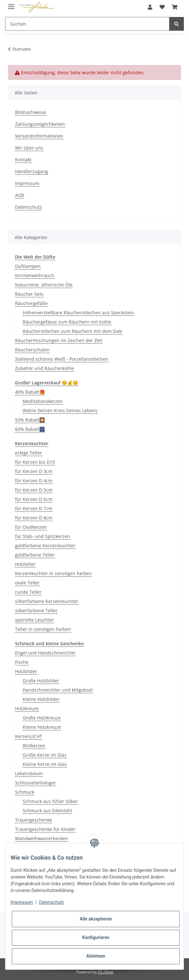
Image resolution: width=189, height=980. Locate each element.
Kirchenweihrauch (35, 275)
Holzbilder (26, 671)
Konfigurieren (96, 937)
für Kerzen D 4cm (34, 481)
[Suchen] (87, 24)
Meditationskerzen (43, 401)
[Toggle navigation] (11, 4)
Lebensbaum (29, 773)
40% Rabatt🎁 (30, 392)
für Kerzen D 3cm (34, 471)
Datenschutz (28, 207)
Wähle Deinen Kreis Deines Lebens (60, 410)
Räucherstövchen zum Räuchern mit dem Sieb (72, 331)
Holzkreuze (27, 708)
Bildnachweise (31, 112)
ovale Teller (27, 583)
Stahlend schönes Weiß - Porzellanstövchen (62, 359)
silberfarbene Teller (36, 610)
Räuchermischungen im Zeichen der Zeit (59, 340)
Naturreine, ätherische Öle (44, 285)
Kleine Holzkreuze (42, 727)
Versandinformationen (39, 136)
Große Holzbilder (41, 681)
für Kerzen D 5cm (34, 490)
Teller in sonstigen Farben (43, 629)
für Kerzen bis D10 (35, 462)
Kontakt (23, 160)
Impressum (27, 183)
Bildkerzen (34, 746)
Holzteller (25, 564)
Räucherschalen (32, 350)
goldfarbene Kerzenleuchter (45, 546)
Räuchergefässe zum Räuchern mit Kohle (67, 322)
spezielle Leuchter (35, 620)
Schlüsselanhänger (35, 783)
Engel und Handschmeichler (45, 653)
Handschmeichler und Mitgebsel (58, 690)
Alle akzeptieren (96, 919)
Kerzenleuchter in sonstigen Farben (53, 573)
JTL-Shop (106, 972)
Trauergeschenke (34, 820)
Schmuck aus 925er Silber (50, 801)
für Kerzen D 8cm (34, 518)
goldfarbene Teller (35, 555)
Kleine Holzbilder (41, 699)
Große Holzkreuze (42, 718)
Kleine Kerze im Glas (45, 764)
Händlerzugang (31, 171)
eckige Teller (28, 453)
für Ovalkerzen (31, 527)
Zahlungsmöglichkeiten (40, 124)
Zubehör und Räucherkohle (44, 368)
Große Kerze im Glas (45, 755)
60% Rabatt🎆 (30, 429)
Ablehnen (96, 956)
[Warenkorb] (175, 7)
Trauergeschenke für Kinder (45, 829)
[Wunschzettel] (162, 7)
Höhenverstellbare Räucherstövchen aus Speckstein (78, 313)
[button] (150, 7)
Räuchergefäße (31, 303)
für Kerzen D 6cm (34, 499)
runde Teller (28, 592)
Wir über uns (29, 148)
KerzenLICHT (29, 736)
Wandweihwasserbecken (42, 838)
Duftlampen (28, 266)
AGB (20, 195)
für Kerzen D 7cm (34, 508)
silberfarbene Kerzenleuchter (47, 601)
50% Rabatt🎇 (30, 420)
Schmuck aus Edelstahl (47, 811)
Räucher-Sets (29, 294)
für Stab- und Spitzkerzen (43, 536)
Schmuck (25, 792)
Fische (22, 662)
